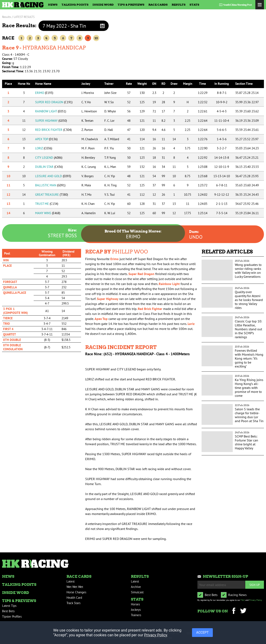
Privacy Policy (256, 600)
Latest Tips (9, 606)
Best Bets (8, 611)
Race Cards (158, 5)
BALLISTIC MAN (50, 185)
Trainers (136, 615)
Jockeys (136, 610)
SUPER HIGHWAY (51, 121)
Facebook (234, 611)
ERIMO (44, 93)
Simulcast (137, 592)
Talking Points (75, 5)
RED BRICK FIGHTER (53, 130)
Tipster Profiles (12, 616)
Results (179, 5)
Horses (135, 604)
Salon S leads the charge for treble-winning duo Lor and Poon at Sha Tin (249, 415)
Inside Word (103, 5)
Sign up (255, 585)
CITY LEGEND (49, 158)
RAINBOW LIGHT (51, 111)
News (53, 5)
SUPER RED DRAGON (54, 102)
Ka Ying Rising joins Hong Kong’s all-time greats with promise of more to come (249, 388)
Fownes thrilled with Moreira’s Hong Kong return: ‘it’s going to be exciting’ (249, 358)
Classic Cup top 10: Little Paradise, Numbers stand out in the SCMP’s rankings (248, 329)
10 (96, 38)
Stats (194, 5)
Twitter (243, 611)
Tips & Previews (131, 5)
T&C (243, 600)
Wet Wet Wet (75, 587)
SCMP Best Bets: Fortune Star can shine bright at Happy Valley (246, 442)
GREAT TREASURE (52, 195)
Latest (71, 581)
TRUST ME (47, 204)
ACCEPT (202, 632)
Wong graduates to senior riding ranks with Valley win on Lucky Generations (248, 271)
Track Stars (73, 603)
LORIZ (44, 148)
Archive (136, 587)
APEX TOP (46, 139)
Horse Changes (76, 592)
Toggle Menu (260, 5)
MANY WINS (48, 213)
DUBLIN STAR (49, 167)
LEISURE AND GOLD (53, 176)
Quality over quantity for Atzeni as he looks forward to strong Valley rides (249, 300)
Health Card (74, 598)
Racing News (237, 595)
